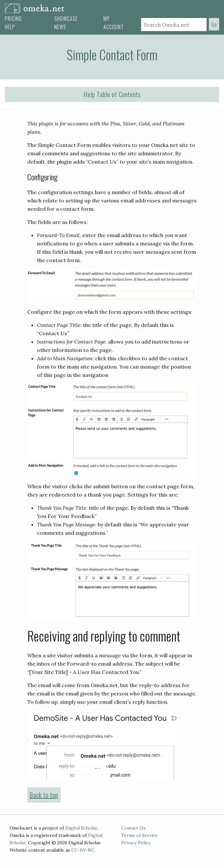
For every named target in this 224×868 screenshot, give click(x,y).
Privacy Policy (136, 843)
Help (10, 27)
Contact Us (133, 828)
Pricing (13, 19)
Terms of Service (139, 835)
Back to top (44, 795)
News (60, 27)
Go (214, 24)
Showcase (66, 19)
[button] (112, 95)
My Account (114, 23)
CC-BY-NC (83, 850)
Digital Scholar (81, 828)
